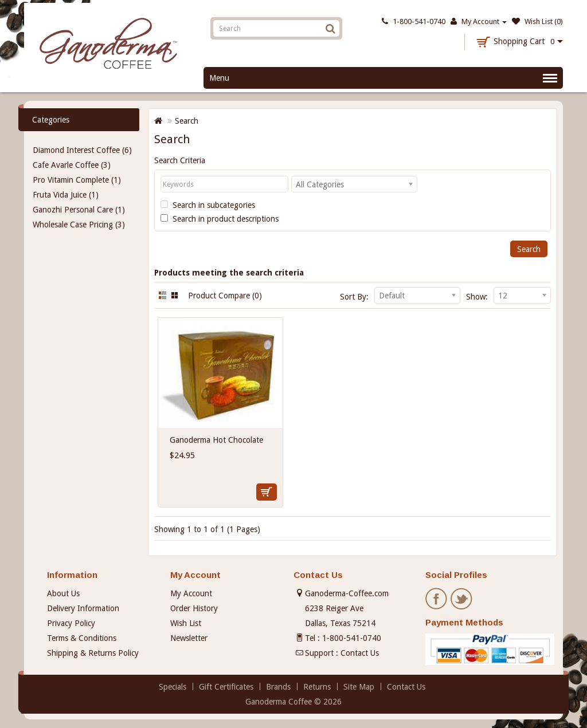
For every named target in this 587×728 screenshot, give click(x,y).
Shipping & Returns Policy (93, 653)
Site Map (359, 687)
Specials (173, 687)
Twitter (462, 599)
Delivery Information (83, 608)
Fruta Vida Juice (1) (66, 195)
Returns (317, 687)
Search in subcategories (208, 205)
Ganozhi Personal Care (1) (79, 210)
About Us (63, 593)
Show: (477, 297)
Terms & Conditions (82, 638)
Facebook (437, 599)
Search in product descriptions (220, 219)
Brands (278, 687)
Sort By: (354, 297)
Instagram (512, 599)
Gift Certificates (226, 687)
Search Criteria (180, 160)
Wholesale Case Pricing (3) (79, 225)
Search (187, 121)
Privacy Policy (71, 623)
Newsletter (189, 638)
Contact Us (360, 653)
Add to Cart (267, 492)
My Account (191, 593)
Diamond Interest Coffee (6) (82, 150)
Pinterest (487, 599)
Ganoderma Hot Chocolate (216, 440)
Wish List (186, 623)
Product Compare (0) (225, 296)
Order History (194, 608)
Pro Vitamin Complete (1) (77, 180)
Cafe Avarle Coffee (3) (72, 165)
